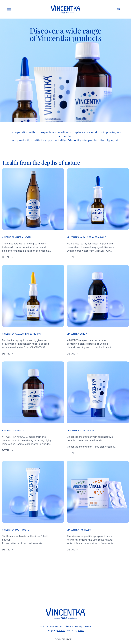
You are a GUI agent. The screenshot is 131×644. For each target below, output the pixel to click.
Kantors (61, 630)
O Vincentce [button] (63, 639)
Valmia (81, 630)
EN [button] (119, 9)
